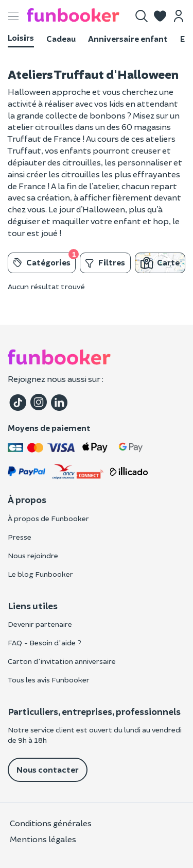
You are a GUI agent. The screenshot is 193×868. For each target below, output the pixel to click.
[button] (160, 16)
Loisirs (21, 37)
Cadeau (61, 38)
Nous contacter (48, 769)
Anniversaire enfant (128, 38)
